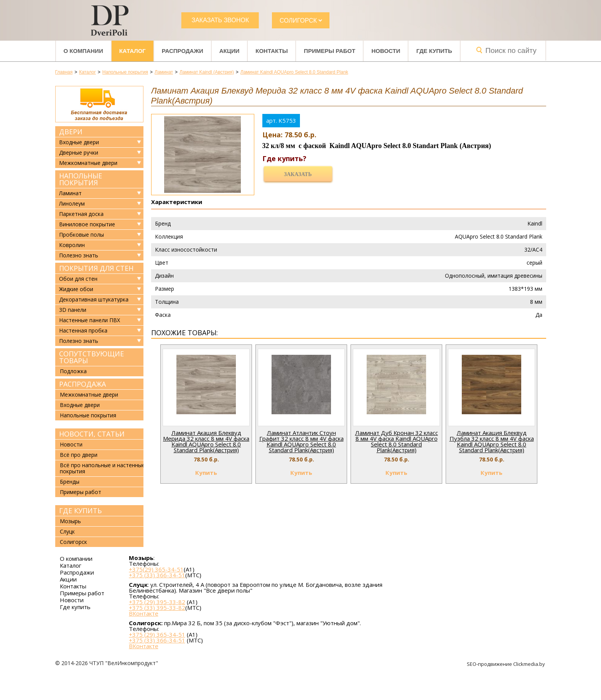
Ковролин (72, 245)
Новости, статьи (92, 434)
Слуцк (67, 531)
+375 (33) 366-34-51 (157, 575)
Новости (386, 51)
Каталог (133, 51)
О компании (83, 51)
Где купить (434, 51)
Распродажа (82, 384)
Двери (71, 132)
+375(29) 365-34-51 (156, 569)
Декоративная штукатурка (94, 300)
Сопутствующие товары (91, 357)
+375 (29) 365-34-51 (157, 634)
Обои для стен (78, 279)
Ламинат (70, 193)
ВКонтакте (144, 614)
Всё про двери (79, 455)
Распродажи (183, 51)
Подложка (73, 371)
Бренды (70, 482)
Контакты (272, 51)
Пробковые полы (82, 235)
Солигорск (73, 542)
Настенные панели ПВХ (90, 320)
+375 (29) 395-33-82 (157, 602)
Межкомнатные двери (88, 163)
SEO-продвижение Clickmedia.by (506, 664)
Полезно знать (79, 255)
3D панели (73, 310)
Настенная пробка (83, 331)
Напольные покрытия (81, 179)
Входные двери (79, 142)
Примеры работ (329, 51)
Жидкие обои (76, 289)
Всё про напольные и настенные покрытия (102, 468)
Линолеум (72, 204)
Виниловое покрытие (87, 224)
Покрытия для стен (96, 268)
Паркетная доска (81, 214)
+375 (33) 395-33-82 (157, 608)
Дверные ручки (79, 153)
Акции (230, 51)
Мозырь (70, 521)
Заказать (298, 174)
